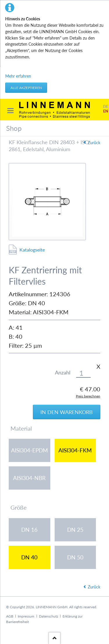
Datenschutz (49, 616)
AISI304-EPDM (30, 450)
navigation (10, 111)
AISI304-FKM (75, 450)
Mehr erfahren (18, 76)
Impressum (26, 616)
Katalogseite (32, 250)
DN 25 (75, 530)
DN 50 (75, 557)
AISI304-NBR (29, 478)
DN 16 (29, 530)
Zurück (94, 143)
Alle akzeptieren (26, 88)
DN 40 (29, 557)
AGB (10, 616)
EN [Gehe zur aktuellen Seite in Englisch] (106, 111)
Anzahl (63, 373)
